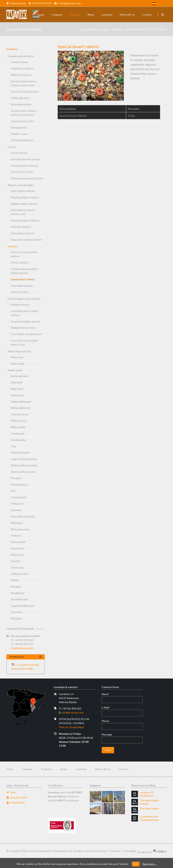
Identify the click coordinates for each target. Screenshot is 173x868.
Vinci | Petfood (89, 29)
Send (108, 750)
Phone (105, 721)
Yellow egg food (20, 98)
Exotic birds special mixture (26, 334)
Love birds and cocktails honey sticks (24, 342)
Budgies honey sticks (23, 328)
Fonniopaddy (18, 440)
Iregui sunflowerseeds (24, 459)
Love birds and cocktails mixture (24, 313)
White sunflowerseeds (24, 465)
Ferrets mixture (20, 262)
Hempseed (17, 395)
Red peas (16, 618)
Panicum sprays (20, 414)
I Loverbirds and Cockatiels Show (149, 818)
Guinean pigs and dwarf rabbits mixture (24, 271)
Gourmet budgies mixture (26, 321)
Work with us (127, 15)
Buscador (163, 15)
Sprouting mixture (21, 104)
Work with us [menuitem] (103, 769)
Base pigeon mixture (23, 233)
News (91, 15)
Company (57, 15)
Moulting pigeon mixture (25, 197)
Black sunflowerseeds (23, 472)
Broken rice (17, 555)
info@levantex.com (22, 648)
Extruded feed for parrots (26, 159)
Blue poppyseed (20, 529)
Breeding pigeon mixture (25, 220)
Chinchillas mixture (22, 286)
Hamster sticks (19, 292)
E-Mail (108, 708)
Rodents (117, 29)
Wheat (15, 580)
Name (108, 694)
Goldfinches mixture (22, 68)
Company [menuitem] (27, 769)
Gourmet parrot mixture (25, 166)
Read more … (150, 864)
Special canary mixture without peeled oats (24, 113)
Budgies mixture (20, 305)
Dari (13, 491)
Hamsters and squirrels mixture (24, 254)
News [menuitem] (64, 769)
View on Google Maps (71, 727)
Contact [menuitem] (124, 769)
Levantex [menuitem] (81, 769)
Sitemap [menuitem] (102, 851)
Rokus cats (17, 357)
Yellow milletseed (21, 402)
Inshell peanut (19, 485)
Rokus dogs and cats (19, 351)
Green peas (18, 567)
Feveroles (16, 612)
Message (107, 734)
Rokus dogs (18, 364)
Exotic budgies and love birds (24, 299)
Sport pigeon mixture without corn (23, 212)
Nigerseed (17, 389)
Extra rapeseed (20, 376)
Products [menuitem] (47, 769)
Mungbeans (18, 593)
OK (136, 864)
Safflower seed (20, 574)
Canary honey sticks (22, 121)
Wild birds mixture (21, 75)
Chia (13, 446)
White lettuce (19, 421)
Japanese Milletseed (23, 606)
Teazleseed (17, 433)
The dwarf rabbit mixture (149, 802)
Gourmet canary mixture (25, 91)
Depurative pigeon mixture (26, 240)
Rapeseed (17, 382)
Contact (147, 15)
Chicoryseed (18, 542)
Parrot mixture (19, 153)
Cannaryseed (18, 497)
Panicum (16, 535)
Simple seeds (15, 370)
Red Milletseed (19, 599)
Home (41, 15)
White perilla (18, 427)
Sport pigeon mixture (23, 191)
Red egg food (19, 128)
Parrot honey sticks (22, 172)
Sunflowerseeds (20, 452)
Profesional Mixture (22, 140)
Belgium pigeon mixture (24, 204)
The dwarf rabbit (149, 808)
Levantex (107, 15)
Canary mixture (20, 62)
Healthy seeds (19, 134)
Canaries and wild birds (21, 56)
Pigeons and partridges (21, 185)
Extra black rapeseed (23, 516)
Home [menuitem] (10, 769)
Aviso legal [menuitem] (130, 851)
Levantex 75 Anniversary (147, 794)
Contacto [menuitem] (115, 851)
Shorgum (16, 587)
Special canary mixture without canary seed (24, 83)
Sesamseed (17, 548)
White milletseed (21, 408)
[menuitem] (154, 4)
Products (75, 15)
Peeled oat (17, 504)
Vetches (16, 561)
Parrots (12, 147)
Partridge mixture (21, 227)
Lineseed (16, 510)
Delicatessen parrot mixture (27, 178)
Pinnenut (16, 478)
